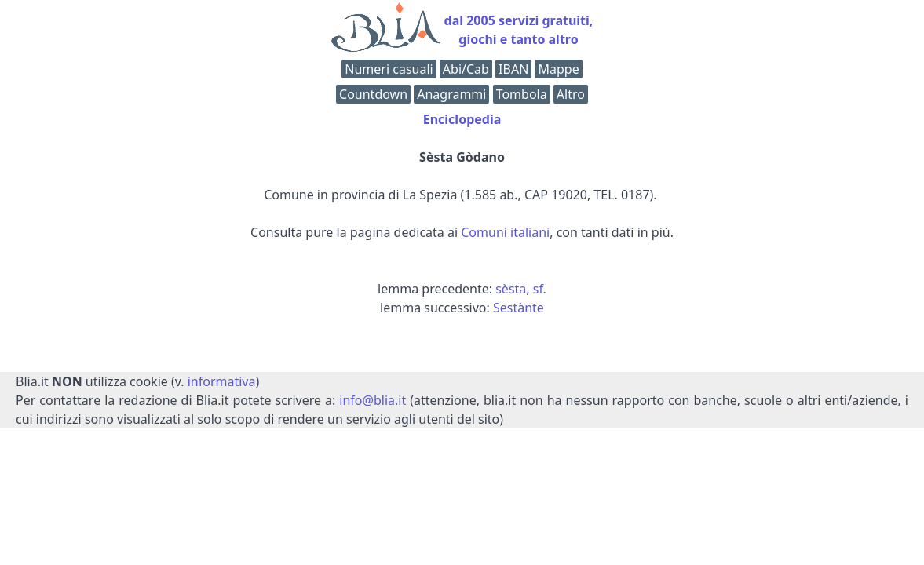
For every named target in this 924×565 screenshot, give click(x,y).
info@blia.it (373, 400)
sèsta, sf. (521, 289)
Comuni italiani (505, 232)
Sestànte (519, 308)
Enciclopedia (462, 119)
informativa (222, 381)
